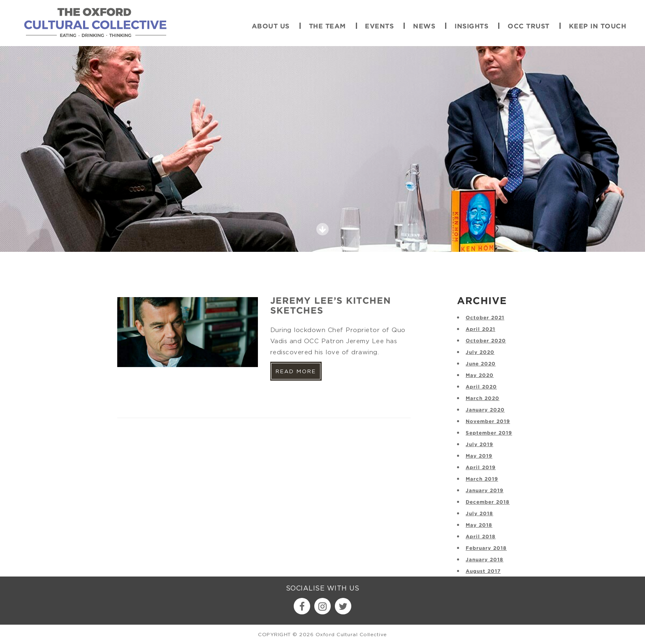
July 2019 (479, 445)
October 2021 (485, 318)
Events (379, 27)
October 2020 (486, 341)
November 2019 (488, 422)
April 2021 (480, 329)
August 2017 (483, 571)
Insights (471, 27)
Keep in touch (598, 27)
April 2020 (481, 387)
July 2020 (480, 352)
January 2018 (485, 560)
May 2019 (479, 456)
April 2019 (481, 468)
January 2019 (485, 491)
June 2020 (481, 364)
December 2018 (488, 502)
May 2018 (479, 525)
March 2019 (482, 479)
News (424, 27)
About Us (271, 27)
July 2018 (479, 514)
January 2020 (485, 410)
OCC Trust (529, 27)
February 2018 (486, 548)
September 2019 (489, 433)
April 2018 (481, 537)
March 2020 (483, 399)
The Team (327, 27)
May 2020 (480, 375)
